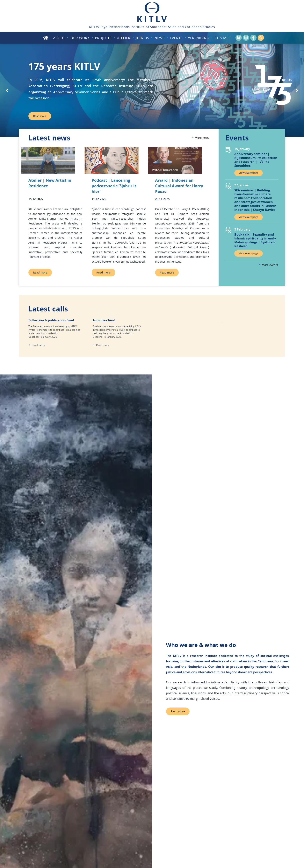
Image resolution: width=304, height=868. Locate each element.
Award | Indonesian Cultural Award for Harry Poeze (179, 186)
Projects (103, 38)
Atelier (124, 38)
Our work (80, 38)
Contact (223, 38)
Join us (142, 38)
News (159, 38)
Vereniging (199, 38)
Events (176, 38)
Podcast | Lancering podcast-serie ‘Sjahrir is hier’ (114, 186)
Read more (40, 272)
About (59, 38)
